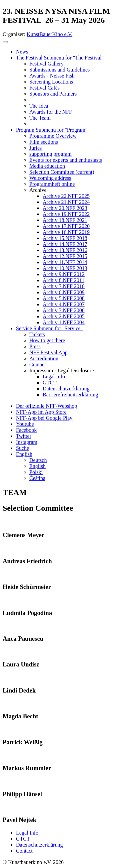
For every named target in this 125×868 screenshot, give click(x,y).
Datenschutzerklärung (39, 845)
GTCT (23, 839)
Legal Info (27, 833)
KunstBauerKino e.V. (49, 34)
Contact (24, 851)
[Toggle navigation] (5, 42)
